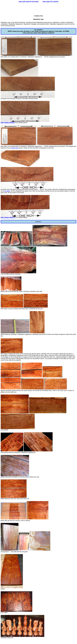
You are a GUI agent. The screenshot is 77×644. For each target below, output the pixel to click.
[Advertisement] (38, 8)
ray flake (7, 191)
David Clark (15, 148)
